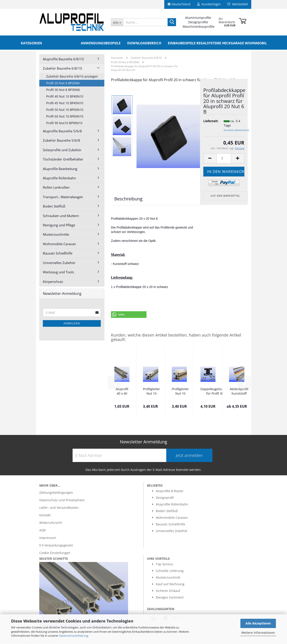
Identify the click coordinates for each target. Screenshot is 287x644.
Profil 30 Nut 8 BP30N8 (63, 90)
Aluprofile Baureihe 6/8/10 (63, 59)
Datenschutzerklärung (73, 636)
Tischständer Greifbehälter (63, 159)
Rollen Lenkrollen (56, 187)
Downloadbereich (144, 43)
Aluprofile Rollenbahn (59, 178)
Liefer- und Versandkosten (59, 508)
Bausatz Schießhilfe (58, 253)
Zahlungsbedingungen (56, 492)
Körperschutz (53, 282)
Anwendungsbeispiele (101, 43)
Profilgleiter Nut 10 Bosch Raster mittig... (151, 391)
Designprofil (165, 498)
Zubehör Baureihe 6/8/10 (62, 68)
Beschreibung (128, 199)
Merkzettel (238, 4)
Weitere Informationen (258, 633)
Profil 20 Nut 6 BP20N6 (63, 83)
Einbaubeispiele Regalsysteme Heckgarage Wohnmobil (217, 43)
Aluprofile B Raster (170, 491)
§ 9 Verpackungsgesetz (56, 545)
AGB (42, 530)
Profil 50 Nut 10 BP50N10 (65, 110)
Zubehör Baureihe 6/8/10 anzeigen (72, 76)
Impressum (48, 538)
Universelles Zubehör (59, 263)
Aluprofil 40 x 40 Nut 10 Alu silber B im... (122, 391)
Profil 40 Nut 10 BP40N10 (65, 96)
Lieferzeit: (210, 121)
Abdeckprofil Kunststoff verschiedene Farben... (239, 391)
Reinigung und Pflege (59, 225)
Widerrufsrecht (51, 523)
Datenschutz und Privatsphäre (62, 500)
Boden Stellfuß (54, 206)
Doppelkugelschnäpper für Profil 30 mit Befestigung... (218, 391)
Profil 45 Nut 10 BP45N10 (65, 103)
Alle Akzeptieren (258, 623)
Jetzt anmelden (189, 455)
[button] (129, 315)
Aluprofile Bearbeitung (60, 169)
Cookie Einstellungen (55, 553)
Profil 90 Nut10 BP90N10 (64, 123)
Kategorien (31, 43)
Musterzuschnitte (56, 234)
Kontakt (45, 515)
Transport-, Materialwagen (63, 197)
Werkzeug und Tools (58, 272)
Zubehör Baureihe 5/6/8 (61, 140)
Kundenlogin (209, 4)
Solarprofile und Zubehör (62, 150)
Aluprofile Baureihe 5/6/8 (62, 131)
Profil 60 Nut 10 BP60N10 (65, 116)
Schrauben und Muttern (61, 216)
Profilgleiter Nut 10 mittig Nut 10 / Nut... (180, 391)
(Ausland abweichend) (236, 130)
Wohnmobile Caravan (59, 244)
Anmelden (72, 323)
